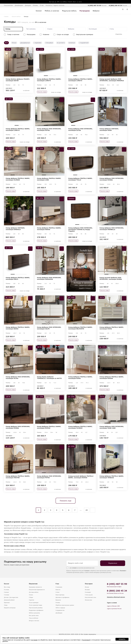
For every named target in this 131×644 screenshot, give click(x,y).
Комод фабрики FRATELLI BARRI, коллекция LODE (49, 179)
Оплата (31, 595)
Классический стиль (91, 597)
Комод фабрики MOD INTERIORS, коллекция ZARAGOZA (49, 278)
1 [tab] (13, 76)
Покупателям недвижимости (37, 590)
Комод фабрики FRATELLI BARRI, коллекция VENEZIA (112, 477)
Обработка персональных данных (65, 605)
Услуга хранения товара (35, 605)
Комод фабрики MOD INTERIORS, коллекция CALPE (49, 328)
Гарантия (31, 600)
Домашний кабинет (9, 600)
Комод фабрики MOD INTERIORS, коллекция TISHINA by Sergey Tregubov (80, 229)
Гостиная (6, 590)
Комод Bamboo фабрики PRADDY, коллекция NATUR (18, 80)
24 (87, 510)
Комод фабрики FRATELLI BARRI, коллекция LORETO (49, 80)
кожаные (72, 43)
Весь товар (7, 587)
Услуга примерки (34, 603)
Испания (87, 590)
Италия (87, 587)
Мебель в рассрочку (34, 613)
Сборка (31, 597)
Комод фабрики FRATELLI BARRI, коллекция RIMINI (112, 378)
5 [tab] (89, 125)
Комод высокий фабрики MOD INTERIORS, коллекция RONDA (111, 278)
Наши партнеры (60, 595)
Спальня (6, 592)
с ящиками (37, 43)
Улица (6, 605)
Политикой (123, 571)
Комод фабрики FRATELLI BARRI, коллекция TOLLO (80, 179)
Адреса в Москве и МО (113, 606)
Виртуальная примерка (85, 34)
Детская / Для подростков (11, 597)
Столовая (7, 595)
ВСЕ (6, 43)
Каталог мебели (16, 16)
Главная (6, 16)
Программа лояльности (35, 587)
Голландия (88, 592)
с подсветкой (84, 43)
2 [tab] (17, 76)
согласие (74, 568)
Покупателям (33, 584)
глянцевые (49, 43)
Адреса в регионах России (114, 609)
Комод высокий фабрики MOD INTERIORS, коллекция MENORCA (112, 80)
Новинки (46, 34)
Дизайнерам (19, 5)
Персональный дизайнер (36, 608)
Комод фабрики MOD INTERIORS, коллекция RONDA (112, 179)
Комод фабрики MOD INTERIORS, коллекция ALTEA (80, 129)
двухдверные (25, 43)
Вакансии (58, 600)
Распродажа (31, 34)
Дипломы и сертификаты (62, 597)
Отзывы (35, 5)
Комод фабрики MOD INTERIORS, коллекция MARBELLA (112, 229)
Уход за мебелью (34, 618)
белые (14, 43)
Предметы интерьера (10, 608)
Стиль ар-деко (89, 595)
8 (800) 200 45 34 (115, 5)
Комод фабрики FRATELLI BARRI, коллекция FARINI (49, 229)
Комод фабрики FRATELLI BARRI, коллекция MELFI (18, 278)
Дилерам (28, 5)
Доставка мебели (34, 592)
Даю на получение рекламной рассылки (82, 568)
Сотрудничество (60, 610)
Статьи (57, 592)
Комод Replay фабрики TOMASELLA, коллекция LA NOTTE (49, 378)
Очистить (119, 34)
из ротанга (61, 43)
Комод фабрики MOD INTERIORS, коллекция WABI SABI (112, 427)
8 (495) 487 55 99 (94, 5)
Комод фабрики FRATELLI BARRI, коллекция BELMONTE (80, 328)
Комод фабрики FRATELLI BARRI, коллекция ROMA (112, 328)
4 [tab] (25, 76)
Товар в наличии (13, 34)
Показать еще (66, 501)
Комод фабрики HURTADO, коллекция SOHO (109, 129)
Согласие (87, 571)
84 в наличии (41, 22)
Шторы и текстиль (34, 621)
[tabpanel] (19, 62)
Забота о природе (60, 608)
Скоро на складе (63, 34)
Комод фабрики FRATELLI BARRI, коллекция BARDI (18, 328)
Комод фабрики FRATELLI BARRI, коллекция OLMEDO (18, 179)
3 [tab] (21, 76)
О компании (59, 587)
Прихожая (7, 603)
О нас (57, 584)
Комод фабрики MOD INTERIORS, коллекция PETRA (49, 129)
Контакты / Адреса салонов (55, 5)
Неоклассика (88, 600)
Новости (58, 590)
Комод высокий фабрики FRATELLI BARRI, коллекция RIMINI (81, 477)
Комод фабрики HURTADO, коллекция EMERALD (15, 229)
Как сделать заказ (34, 615)
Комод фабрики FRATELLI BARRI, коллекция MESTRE (18, 477)
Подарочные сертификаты (36, 610)
